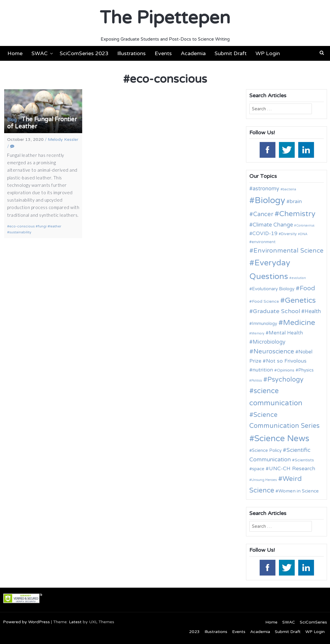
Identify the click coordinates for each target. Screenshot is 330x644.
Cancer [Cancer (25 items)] (263, 214)
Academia (193, 53)
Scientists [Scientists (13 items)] (304, 460)
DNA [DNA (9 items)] (304, 234)
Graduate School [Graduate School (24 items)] (276, 311)
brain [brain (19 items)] (296, 201)
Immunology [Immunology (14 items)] (265, 323)
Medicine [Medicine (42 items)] (299, 323)
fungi (42, 226)
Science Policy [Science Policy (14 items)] (267, 450)
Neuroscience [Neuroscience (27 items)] (274, 352)
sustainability (20, 232)
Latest (75, 622)
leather (55, 226)
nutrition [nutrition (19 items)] (263, 370)
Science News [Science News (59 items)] (282, 439)
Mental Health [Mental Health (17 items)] (286, 333)
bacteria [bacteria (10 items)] (289, 189)
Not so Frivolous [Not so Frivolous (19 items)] (286, 361)
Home (15, 53)
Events (163, 53)
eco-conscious (22, 226)
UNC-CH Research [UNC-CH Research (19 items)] (292, 469)
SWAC (40, 53)
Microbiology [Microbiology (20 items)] (269, 342)
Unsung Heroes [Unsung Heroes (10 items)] (264, 480)
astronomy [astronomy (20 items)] (266, 189)
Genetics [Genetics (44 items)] (300, 300)
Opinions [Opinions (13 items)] (286, 370)
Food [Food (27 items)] (307, 288)
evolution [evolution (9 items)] (299, 278)
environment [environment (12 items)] (264, 242)
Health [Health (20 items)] (313, 311)
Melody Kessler (63, 140)
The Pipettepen (165, 18)
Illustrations (131, 53)
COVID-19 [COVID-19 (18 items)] (265, 233)
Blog (12, 120)
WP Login (268, 53)
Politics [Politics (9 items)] (257, 381)
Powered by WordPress (26, 622)
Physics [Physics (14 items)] (306, 370)
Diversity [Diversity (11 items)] (289, 234)
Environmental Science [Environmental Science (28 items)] (288, 251)
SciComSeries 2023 (84, 53)
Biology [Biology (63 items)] (270, 200)
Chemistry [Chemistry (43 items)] (297, 214)
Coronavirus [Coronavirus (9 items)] (305, 225)
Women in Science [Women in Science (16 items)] (299, 491)
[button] (322, 53)
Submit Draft (231, 53)
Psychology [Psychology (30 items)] (285, 380)
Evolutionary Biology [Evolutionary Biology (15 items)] (273, 289)
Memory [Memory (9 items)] (258, 333)
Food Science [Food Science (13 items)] (265, 301)
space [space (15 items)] (258, 469)
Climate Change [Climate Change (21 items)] (273, 225)
